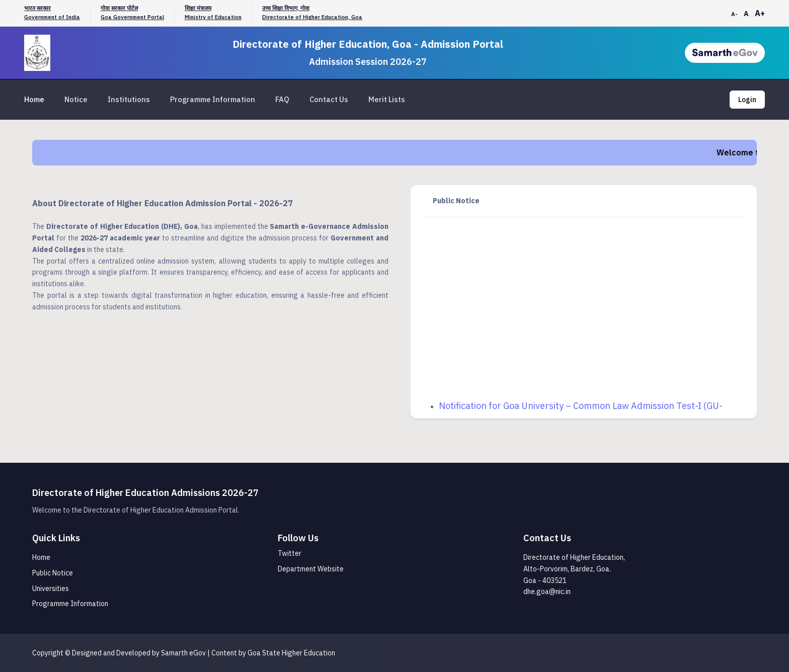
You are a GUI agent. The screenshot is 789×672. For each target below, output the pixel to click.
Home (34, 99)
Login (747, 100)
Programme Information (213, 99)
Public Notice (53, 573)
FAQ (282, 99)
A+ (760, 13)
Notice (76, 99)
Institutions (129, 99)
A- (734, 14)
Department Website (311, 569)
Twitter (290, 553)
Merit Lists (387, 99)
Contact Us (329, 99)
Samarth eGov (183, 653)
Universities (51, 589)
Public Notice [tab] (456, 201)
